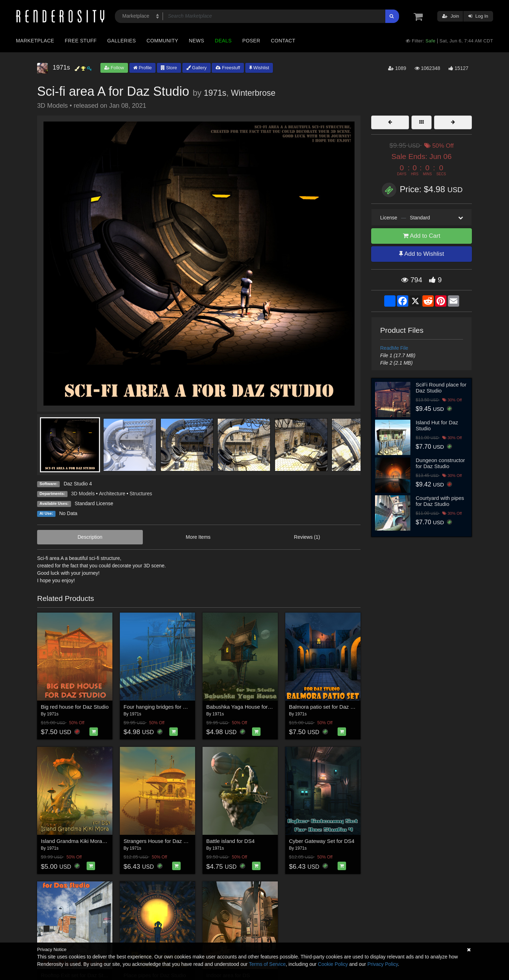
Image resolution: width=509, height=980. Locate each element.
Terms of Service (267, 964)
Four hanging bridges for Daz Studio (166, 707)
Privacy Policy (382, 964)
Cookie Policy (333, 964)
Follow (114, 68)
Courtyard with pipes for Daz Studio (440, 501)
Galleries (121, 41)
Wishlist (259, 68)
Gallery (197, 68)
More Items (198, 537)
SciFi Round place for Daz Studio (441, 388)
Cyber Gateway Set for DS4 (322, 841)
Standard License (94, 503)
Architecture (112, 494)
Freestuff (228, 68)
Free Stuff (81, 41)
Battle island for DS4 (231, 841)
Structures (141, 494)
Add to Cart (422, 236)
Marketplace (35, 41)
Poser (251, 41)
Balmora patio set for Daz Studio (327, 707)
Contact (283, 41)
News (196, 41)
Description (90, 537)
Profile (142, 68)
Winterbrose (253, 93)
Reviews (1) (307, 537)
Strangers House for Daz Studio (161, 841)
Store (169, 68)
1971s (215, 93)
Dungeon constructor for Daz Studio (440, 463)
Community (163, 41)
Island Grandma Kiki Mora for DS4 (81, 841)
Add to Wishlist (422, 254)
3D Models (83, 494)
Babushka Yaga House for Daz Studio (251, 707)
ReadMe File (394, 348)
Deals (223, 41)
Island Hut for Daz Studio (437, 425)
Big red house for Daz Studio (75, 707)
